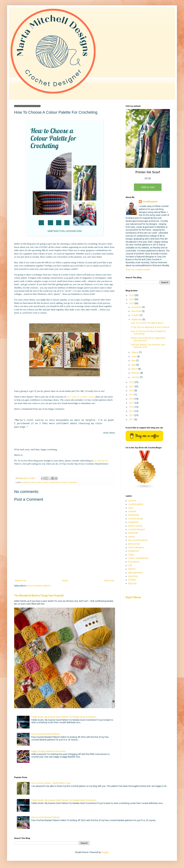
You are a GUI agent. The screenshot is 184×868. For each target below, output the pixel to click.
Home (65, 581)
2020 (132, 391)
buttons (132, 569)
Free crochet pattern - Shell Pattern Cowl (51, 783)
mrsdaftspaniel (150, 202)
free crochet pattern (138, 540)
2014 (132, 415)
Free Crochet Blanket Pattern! (46, 734)
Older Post (109, 581)
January (136, 377)
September (137, 320)
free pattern (134, 562)
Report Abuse (133, 597)
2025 (132, 295)
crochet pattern (136, 504)
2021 (132, 387)
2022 (132, 382)
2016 (132, 407)
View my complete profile (138, 270)
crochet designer (137, 529)
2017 (132, 403)
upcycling (133, 576)
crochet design (136, 519)
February (136, 373)
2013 (132, 420)
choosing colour (29, 482)
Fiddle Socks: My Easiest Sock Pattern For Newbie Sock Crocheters (64, 717)
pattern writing (135, 526)
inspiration (133, 522)
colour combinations (52, 482)
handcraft (133, 533)
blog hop (132, 583)
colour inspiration (69, 482)
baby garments (136, 573)
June (134, 357)
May (134, 361)
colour (40, 482)
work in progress (136, 547)
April (134, 365)
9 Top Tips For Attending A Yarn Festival (150, 327)
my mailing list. (101, 461)
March (135, 369)
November (137, 311)
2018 (132, 399)
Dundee (132, 580)
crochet (132, 501)
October (136, 315)
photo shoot (134, 544)
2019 (132, 395)
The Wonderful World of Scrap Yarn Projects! (39, 596)
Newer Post (21, 581)
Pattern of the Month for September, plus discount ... (148, 339)
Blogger (105, 852)
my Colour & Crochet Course (80, 397)
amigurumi (134, 551)
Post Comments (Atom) (39, 586)
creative (132, 511)
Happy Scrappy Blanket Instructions (48, 751)
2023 (132, 303)
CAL (130, 565)
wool (131, 508)
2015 (132, 411)
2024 (132, 299)
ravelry (132, 537)
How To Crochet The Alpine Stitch (147, 323)
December (137, 307)
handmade (134, 515)
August (135, 352)
